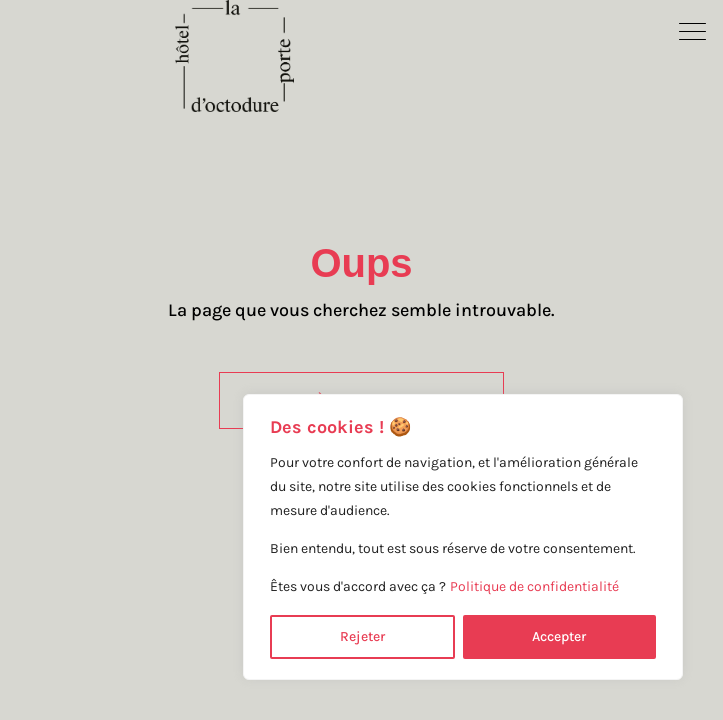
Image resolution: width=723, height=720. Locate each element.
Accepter (559, 636)
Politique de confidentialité (534, 586)
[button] (693, 30)
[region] (463, 537)
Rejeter (362, 636)
